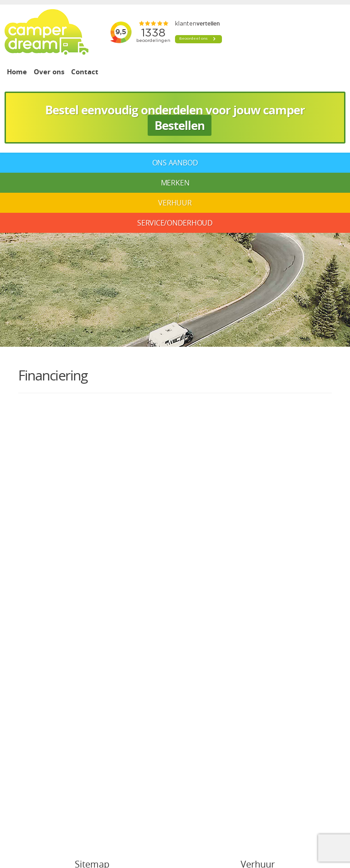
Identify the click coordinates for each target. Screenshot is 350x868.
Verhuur (175, 203)
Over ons (49, 72)
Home (17, 72)
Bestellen (180, 125)
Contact (85, 72)
